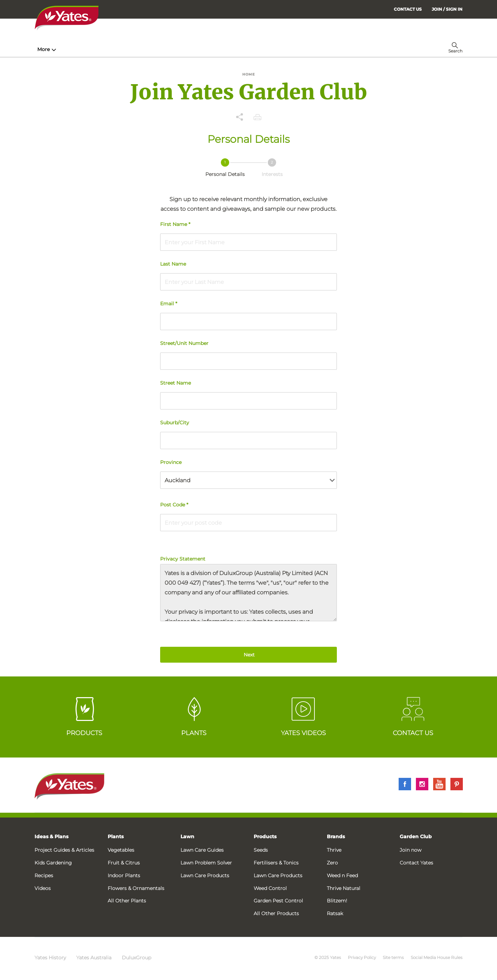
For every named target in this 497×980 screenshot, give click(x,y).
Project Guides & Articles (64, 850)
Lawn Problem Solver (206, 863)
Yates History (50, 958)
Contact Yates (416, 863)
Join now (411, 850)
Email (169, 304)
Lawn (187, 837)
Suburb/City (175, 423)
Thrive (334, 850)
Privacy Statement (248, 588)
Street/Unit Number (184, 343)
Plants (116, 837)
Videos (43, 888)
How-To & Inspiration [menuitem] (66, 49)
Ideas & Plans (51, 837)
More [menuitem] (355, 49)
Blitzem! (337, 901)
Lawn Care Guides (202, 850)
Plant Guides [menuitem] (167, 49)
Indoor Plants (124, 875)
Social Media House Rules (437, 957)
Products (265, 837)
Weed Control (270, 888)
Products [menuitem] (121, 49)
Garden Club (416, 837)
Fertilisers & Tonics (276, 863)
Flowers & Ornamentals (136, 888)
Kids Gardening (53, 863)
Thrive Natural (344, 888)
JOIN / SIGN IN (447, 9)
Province (171, 462)
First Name (175, 224)
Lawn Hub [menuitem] (214, 49)
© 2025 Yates (328, 957)
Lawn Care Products (205, 875)
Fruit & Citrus (124, 863)
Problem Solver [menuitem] (264, 49)
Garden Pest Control (278, 901)
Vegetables (121, 850)
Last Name (173, 264)
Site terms (393, 957)
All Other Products (276, 913)
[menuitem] (447, 9)
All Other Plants (127, 901)
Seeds (261, 850)
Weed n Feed (342, 875)
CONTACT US (408, 9)
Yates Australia (94, 958)
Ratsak (335, 913)
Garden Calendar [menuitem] (318, 49)
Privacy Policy (362, 957)
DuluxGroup (137, 958)
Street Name (176, 383)
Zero (332, 863)
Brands (336, 837)
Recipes (44, 875)
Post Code (174, 505)
